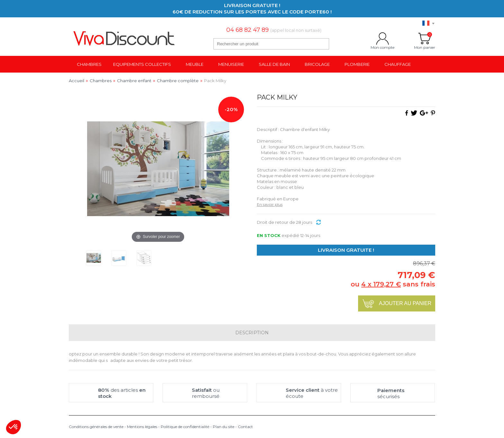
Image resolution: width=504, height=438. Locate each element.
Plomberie (357, 64)
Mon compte (382, 39)
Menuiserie (231, 64)
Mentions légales (142, 427)
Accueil (76, 81)
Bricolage (317, 64)
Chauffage (398, 64)
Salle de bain (274, 64)
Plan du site (224, 427)
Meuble (195, 64)
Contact (245, 427)
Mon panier (425, 39)
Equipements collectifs (142, 64)
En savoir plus (270, 204)
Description (252, 333)
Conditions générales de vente (96, 427)
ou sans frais (393, 284)
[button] (14, 427)
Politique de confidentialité (185, 427)
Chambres (89, 64)
